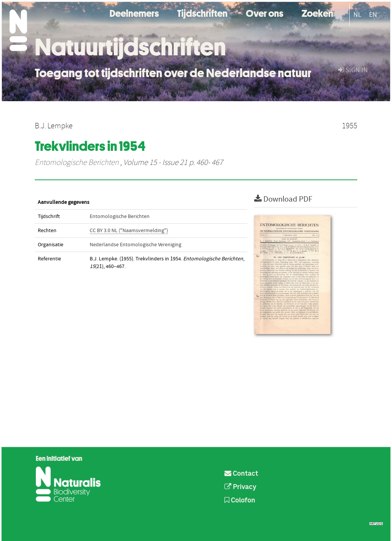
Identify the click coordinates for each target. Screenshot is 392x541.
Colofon (240, 501)
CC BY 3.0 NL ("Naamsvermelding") (129, 231)
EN (373, 15)
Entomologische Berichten (77, 163)
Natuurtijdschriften (130, 47)
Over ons (265, 12)
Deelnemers (134, 12)
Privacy (240, 487)
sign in (353, 70)
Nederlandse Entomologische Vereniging (136, 245)
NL (357, 15)
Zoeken (317, 12)
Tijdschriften (202, 12)
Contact (241, 474)
